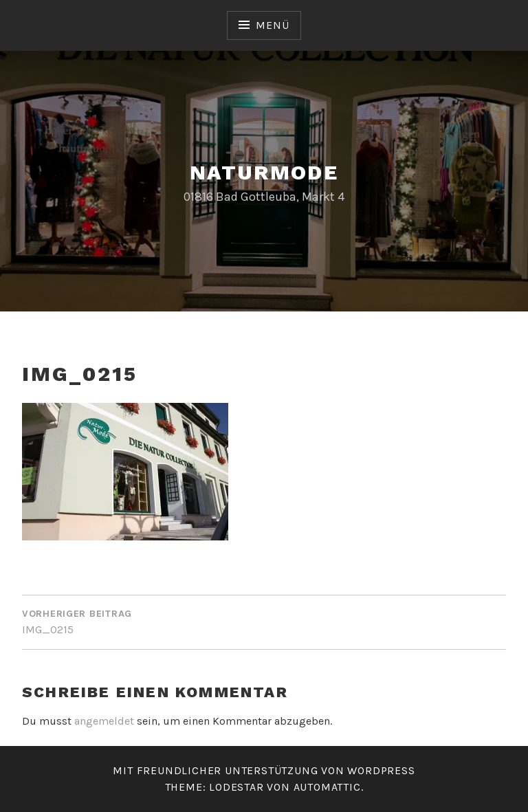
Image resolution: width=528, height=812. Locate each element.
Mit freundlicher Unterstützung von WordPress (264, 770)
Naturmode (264, 172)
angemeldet (104, 721)
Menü (272, 25)
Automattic (327, 787)
